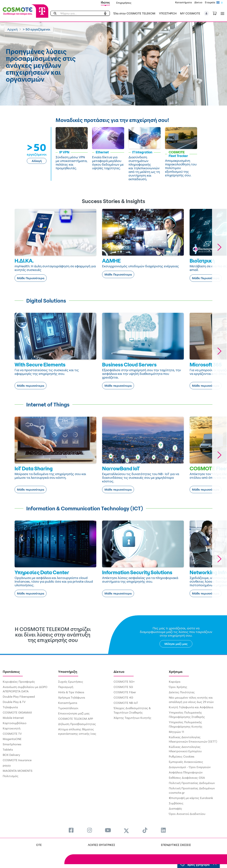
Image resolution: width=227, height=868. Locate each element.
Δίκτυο (198, 2)
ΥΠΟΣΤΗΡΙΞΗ (168, 13)
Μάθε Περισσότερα (31, 278)
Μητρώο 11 (176, 732)
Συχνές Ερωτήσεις (71, 682)
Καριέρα (175, 682)
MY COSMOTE (190, 13)
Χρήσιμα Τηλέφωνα (72, 697)
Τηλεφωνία (10, 707)
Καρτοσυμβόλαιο (15, 723)
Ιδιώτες (105, 2)
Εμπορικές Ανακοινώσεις (186, 762)
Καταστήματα (184, 2)
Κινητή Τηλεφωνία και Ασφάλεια (191, 707)
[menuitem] (71, 830)
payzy (7, 765)
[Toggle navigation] (222, 13)
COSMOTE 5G (123, 687)
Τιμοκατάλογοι (68, 708)
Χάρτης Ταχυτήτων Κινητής (132, 718)
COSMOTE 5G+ (124, 682)
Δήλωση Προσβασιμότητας (77, 724)
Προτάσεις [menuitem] (11, 672)
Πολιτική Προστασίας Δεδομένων (192, 783)
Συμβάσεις (176, 803)
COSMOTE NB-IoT (126, 703)
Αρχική (12, 29)
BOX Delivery (11, 755)
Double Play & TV (14, 702)
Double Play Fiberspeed (19, 697)
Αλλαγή (37, 161)
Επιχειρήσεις (124, 3)
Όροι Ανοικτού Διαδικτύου (187, 814)
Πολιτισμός (11, 776)
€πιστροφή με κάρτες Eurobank (191, 798)
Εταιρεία (210, 2)
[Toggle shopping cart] (217, 13)
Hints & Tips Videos (71, 692)
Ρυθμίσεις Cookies (182, 756)
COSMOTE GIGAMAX (17, 712)
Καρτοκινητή (12, 728)
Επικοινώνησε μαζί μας (74, 713)
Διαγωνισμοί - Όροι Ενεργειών (190, 767)
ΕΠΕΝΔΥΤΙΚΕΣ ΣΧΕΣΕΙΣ (176, 845)
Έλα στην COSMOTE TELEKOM (134, 13)
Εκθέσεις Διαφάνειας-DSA (187, 778)
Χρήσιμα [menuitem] (176, 672)
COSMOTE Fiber (125, 692)
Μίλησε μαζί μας (176, 644)
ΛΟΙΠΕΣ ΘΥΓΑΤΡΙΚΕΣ (101, 845)
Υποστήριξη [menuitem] (68, 672)
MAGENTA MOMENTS (18, 771)
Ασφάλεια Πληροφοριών (186, 772)
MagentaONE (12, 739)
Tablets (8, 750)
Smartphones (12, 744)
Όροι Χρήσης (178, 687)
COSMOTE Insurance (17, 760)
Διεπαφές (175, 808)
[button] (206, 13)
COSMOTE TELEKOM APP (76, 719)
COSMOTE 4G (123, 697)
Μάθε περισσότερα (31, 386)
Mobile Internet (13, 718)
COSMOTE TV (12, 734)
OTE (39, 845)
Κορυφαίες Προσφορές (19, 682)
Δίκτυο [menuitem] (119, 672)
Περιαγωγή (66, 687)
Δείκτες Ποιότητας (182, 692)
